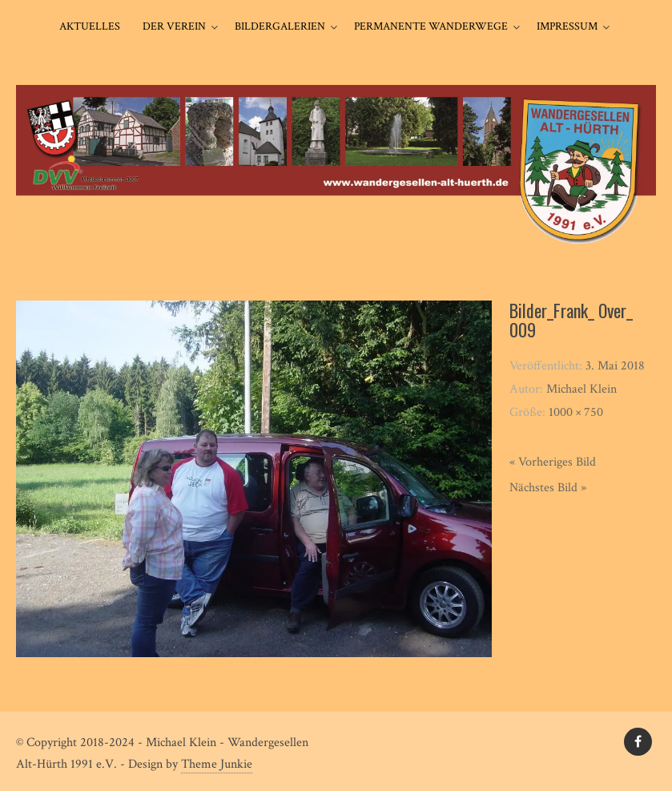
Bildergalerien (280, 26)
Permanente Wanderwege (431, 26)
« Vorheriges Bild (553, 462)
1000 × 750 (576, 412)
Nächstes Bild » (548, 488)
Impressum (567, 26)
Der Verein (174, 26)
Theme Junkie (217, 764)
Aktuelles (90, 26)
